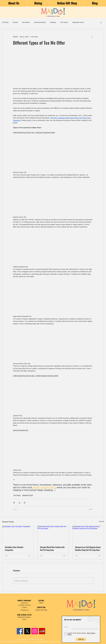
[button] (101, 22)
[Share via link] (25, 503)
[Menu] (41, 603)
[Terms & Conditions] (42, 642)
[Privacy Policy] (54, 642)
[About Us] (25, 603)
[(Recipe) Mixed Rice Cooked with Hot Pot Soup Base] (53, 534)
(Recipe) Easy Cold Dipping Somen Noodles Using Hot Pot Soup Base (88, 549)
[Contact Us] (25, 610)
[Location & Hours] (25, 605)
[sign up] (81, 639)
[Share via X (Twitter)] (19, 503)
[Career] (24, 607)
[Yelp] (42, 631)
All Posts (5, 22)
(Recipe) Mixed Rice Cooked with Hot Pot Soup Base (52, 549)
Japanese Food (78, 22)
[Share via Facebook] (14, 503)
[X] (27, 631)
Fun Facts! (64, 22)
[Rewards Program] (24, 617)
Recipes (53, 22)
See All (101, 521)
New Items (26, 22)
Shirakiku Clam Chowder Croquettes (14, 549)
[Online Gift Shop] (41, 610)
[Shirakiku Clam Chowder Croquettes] (18, 534)
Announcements (40, 22)
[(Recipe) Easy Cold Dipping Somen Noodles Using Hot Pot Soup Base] (88, 534)
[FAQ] (24, 619)
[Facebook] (20, 631)
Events (15, 22)
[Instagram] (35, 631)
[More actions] (92, 37)
